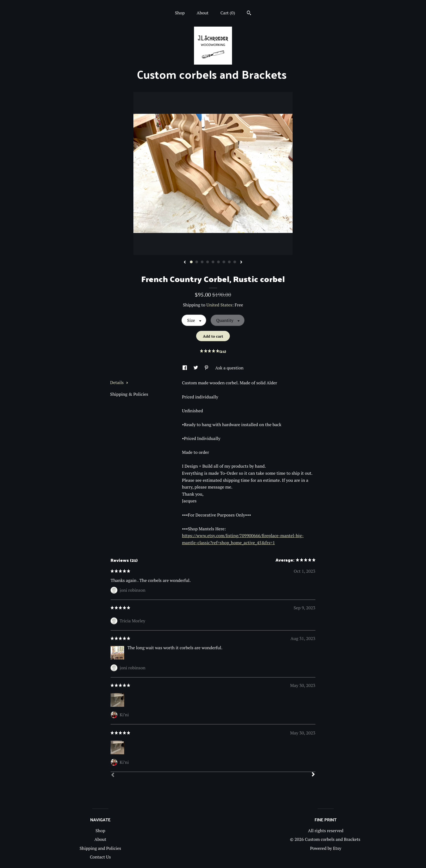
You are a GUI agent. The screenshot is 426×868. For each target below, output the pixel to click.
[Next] (313, 775)
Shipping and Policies (100, 848)
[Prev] (113, 775)
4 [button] (208, 262)
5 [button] (213, 262)
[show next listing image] (241, 262)
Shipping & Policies (129, 394)
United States (219, 305)
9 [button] (235, 262)
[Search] (249, 14)
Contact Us (100, 857)
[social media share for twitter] (196, 368)
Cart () (228, 13)
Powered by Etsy (326, 848)
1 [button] (191, 262)
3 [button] (202, 262)
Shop (180, 13)
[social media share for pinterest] (207, 368)
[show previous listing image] (185, 262)
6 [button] (218, 262)
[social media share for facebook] (185, 368)
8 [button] (229, 262)
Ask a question (229, 368)
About (203, 13)
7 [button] (224, 262)
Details (119, 382)
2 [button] (197, 262)
